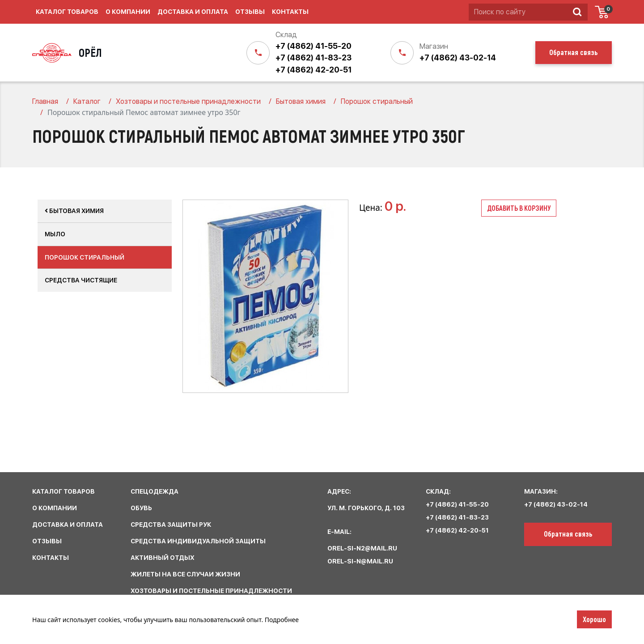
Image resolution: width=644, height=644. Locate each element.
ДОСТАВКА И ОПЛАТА (68, 525)
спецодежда (155, 491)
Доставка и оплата (193, 12)
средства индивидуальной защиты (198, 541)
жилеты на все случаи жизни (185, 574)
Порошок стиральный (85, 257)
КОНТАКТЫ (51, 558)
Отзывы (250, 12)
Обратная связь (568, 533)
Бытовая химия (74, 211)
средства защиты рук (171, 525)
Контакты (290, 12)
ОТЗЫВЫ (47, 541)
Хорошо (594, 619)
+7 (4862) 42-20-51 (314, 70)
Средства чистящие (81, 280)
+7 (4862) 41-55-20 (314, 46)
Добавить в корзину (519, 208)
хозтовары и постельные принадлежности (211, 591)
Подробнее (282, 620)
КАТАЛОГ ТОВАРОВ (64, 491)
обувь (141, 508)
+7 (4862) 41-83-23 (314, 58)
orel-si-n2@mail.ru (362, 548)
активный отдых (163, 558)
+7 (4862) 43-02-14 (458, 58)
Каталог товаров (67, 12)
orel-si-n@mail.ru (360, 561)
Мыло (55, 234)
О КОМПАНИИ (55, 508)
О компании (128, 12)
